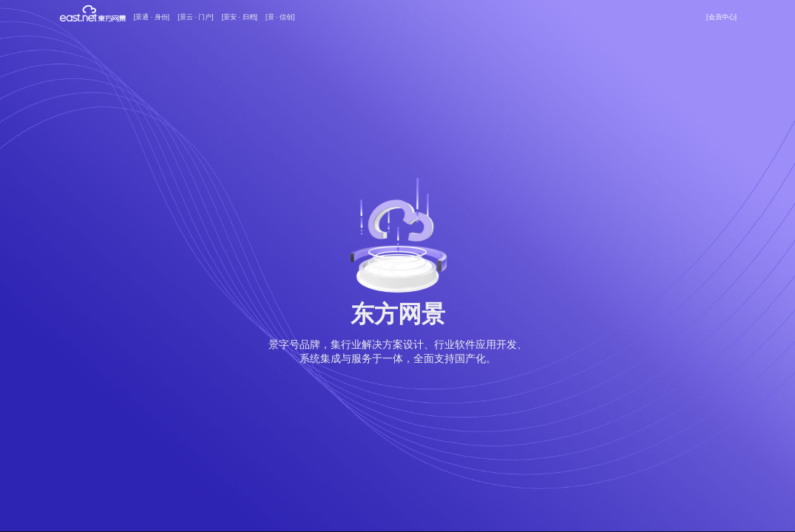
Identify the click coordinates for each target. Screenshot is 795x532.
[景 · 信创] (280, 17)
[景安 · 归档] (240, 17)
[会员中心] (721, 17)
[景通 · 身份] (152, 17)
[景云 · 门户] (195, 17)
